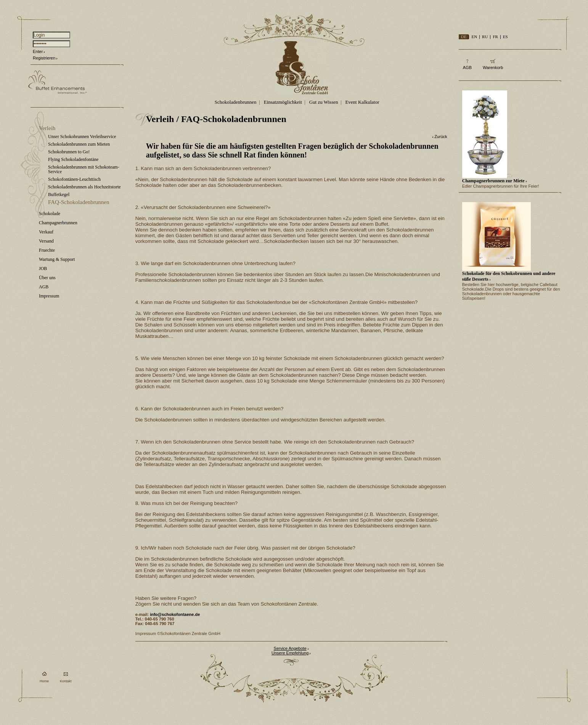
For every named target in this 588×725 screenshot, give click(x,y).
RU (485, 37)
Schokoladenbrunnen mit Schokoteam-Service (84, 169)
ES (505, 37)
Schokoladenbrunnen (236, 102)
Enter (38, 51)
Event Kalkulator (362, 102)
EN (474, 37)
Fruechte (47, 250)
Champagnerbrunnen (58, 223)
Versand (46, 241)
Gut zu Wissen (324, 102)
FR (495, 37)
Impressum (49, 296)
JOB (43, 268)
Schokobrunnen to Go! (69, 152)
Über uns (47, 278)
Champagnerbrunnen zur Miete (493, 181)
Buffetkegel (59, 195)
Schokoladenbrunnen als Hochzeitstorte (84, 187)
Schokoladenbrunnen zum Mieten (79, 144)
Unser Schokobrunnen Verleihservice (82, 137)
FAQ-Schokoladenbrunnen (79, 202)
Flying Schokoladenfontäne (73, 159)
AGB (44, 287)
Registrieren (44, 58)
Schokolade (50, 214)
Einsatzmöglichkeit (283, 102)
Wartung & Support (57, 259)
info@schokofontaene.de (175, 614)
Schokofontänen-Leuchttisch (74, 179)
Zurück (441, 137)
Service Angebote (290, 648)
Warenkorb (493, 68)
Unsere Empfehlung (290, 653)
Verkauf (46, 232)
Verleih (47, 128)
